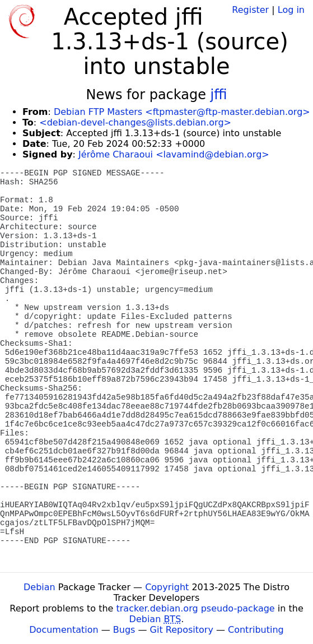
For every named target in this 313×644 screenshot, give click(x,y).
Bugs (124, 630)
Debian (39, 587)
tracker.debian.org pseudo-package (196, 608)
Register (250, 10)
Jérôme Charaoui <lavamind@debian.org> (174, 154)
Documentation (64, 630)
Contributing (256, 630)
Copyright (167, 587)
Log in (291, 10)
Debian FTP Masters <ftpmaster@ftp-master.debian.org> (182, 112)
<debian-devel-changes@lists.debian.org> (135, 122)
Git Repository (182, 630)
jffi (219, 95)
